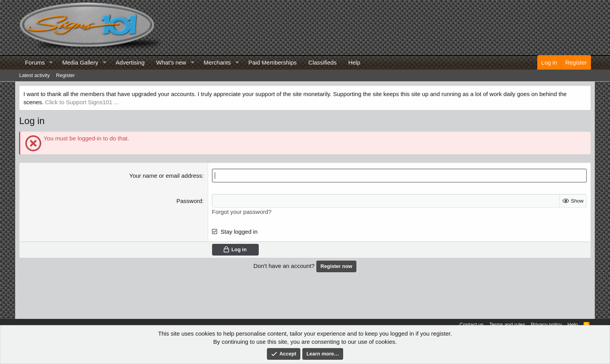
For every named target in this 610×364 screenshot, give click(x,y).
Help (354, 62)
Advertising (130, 62)
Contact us (472, 325)
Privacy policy (546, 325)
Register (65, 75)
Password (189, 201)
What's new (171, 62)
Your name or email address (166, 176)
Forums (35, 62)
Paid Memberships (272, 62)
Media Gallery (80, 62)
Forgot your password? (242, 212)
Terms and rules (507, 325)
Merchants (217, 62)
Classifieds (323, 62)
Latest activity (34, 75)
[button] (51, 62)
